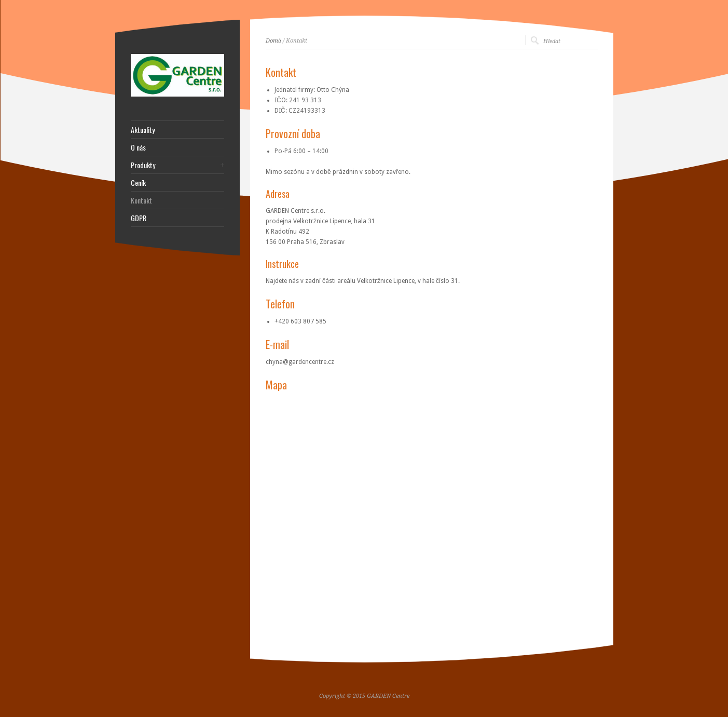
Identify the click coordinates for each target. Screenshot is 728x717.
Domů (273, 41)
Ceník (138, 183)
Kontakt (141, 200)
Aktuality (143, 130)
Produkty (143, 165)
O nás (138, 147)
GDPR (139, 218)
